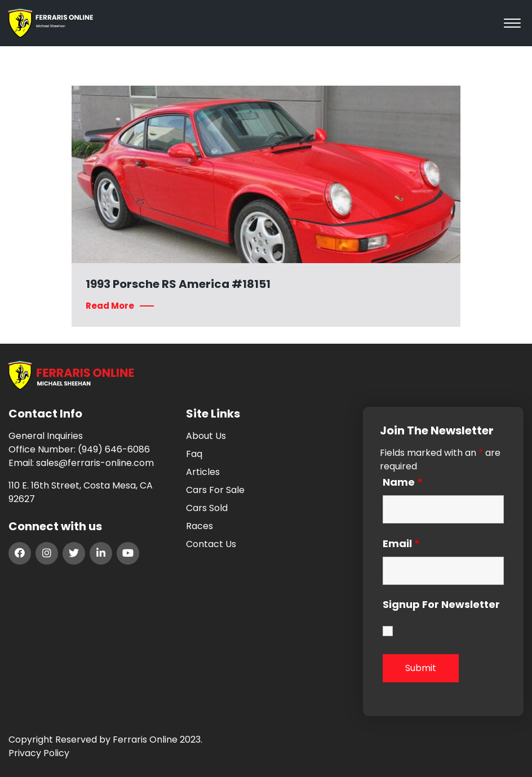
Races (200, 526)
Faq (194, 454)
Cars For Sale (215, 490)
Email (401, 544)
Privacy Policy (39, 753)
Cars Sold (207, 508)
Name (403, 482)
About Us (206, 436)
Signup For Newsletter (441, 605)
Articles (203, 472)
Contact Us (211, 544)
